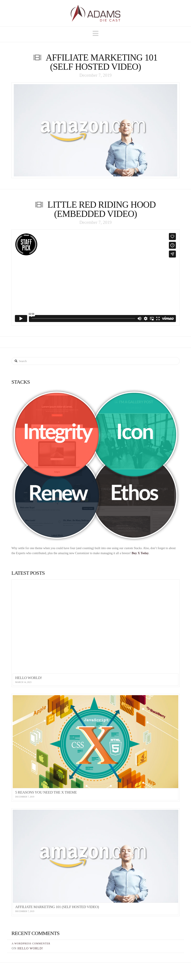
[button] (95, 34)
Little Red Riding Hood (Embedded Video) (102, 209)
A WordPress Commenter (31, 943)
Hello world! (30, 948)
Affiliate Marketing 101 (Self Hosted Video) (102, 62)
